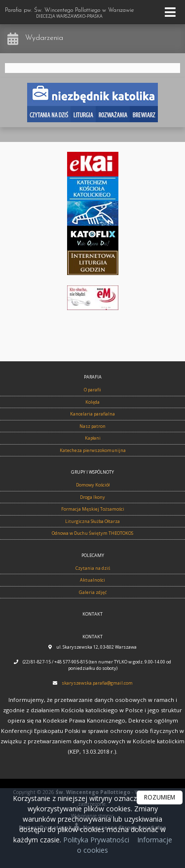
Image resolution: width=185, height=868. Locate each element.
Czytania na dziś (93, 568)
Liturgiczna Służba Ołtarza (92, 521)
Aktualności (92, 580)
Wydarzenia (44, 38)
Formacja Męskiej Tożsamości (93, 509)
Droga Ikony (92, 497)
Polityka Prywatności (95, 840)
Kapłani (93, 438)
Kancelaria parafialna (92, 414)
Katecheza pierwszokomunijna (93, 450)
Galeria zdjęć (93, 592)
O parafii (92, 390)
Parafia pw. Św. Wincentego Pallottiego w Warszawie (69, 13)
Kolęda (92, 402)
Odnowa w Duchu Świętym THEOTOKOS (92, 533)
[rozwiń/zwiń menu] (172, 12)
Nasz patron (92, 426)
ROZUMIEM (160, 797)
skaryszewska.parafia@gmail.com (97, 683)
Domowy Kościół (93, 485)
